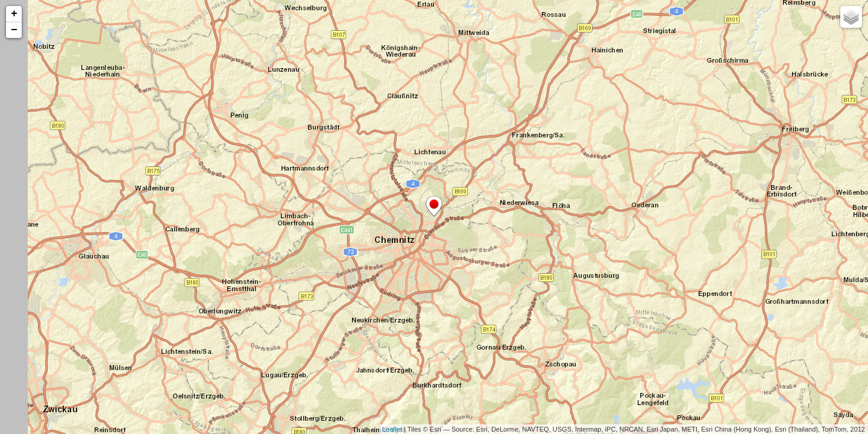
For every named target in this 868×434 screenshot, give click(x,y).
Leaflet (392, 429)
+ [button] (14, 14)
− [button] (14, 30)
